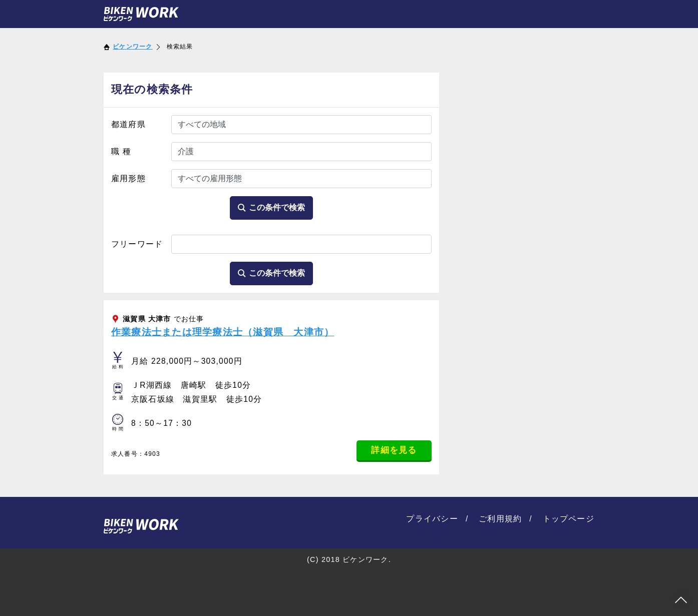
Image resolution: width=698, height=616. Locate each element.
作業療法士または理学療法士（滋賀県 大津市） (223, 332)
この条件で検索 (271, 207)
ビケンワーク (133, 47)
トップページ (569, 519)
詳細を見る (394, 450)
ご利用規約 (500, 519)
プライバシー (432, 519)
